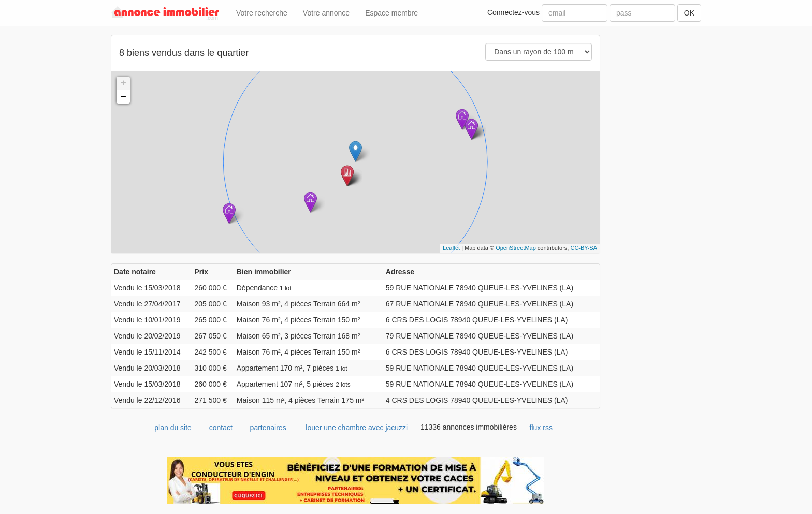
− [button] (124, 97)
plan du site (173, 428)
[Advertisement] (658, 190)
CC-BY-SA (584, 248)
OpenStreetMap (516, 248)
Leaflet (451, 248)
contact (221, 428)
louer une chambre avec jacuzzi (357, 428)
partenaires (268, 428)
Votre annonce (326, 13)
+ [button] (124, 83)
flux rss (541, 428)
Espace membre (392, 13)
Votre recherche (262, 13)
